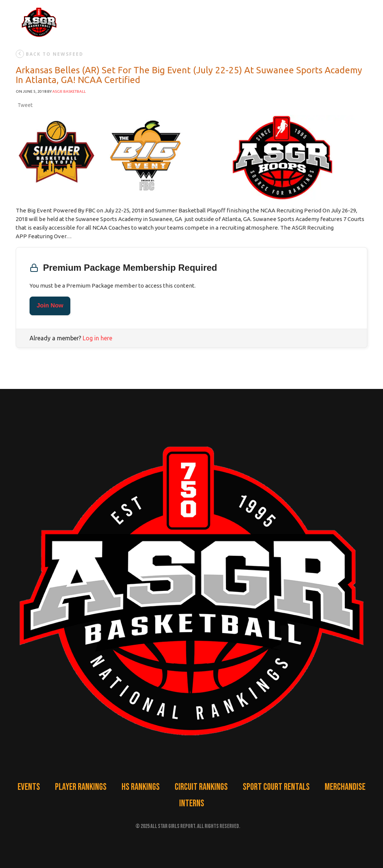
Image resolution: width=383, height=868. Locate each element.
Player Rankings (81, 787)
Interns (192, 803)
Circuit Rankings (201, 787)
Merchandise (345, 787)
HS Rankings (141, 787)
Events (29, 787)
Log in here (97, 338)
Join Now (50, 306)
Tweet (25, 105)
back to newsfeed (50, 54)
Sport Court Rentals (276, 787)
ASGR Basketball (69, 91)
